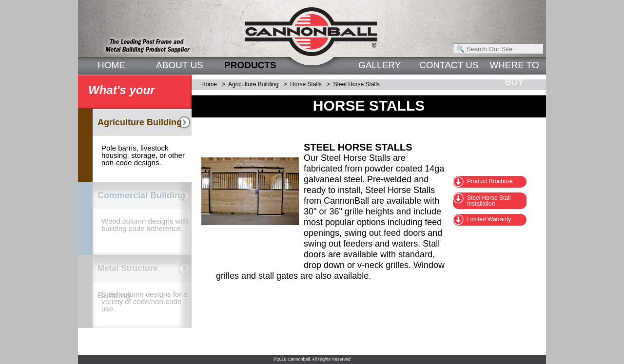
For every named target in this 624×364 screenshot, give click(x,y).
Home (209, 84)
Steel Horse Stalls (356, 84)
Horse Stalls (306, 84)
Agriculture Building (253, 84)
